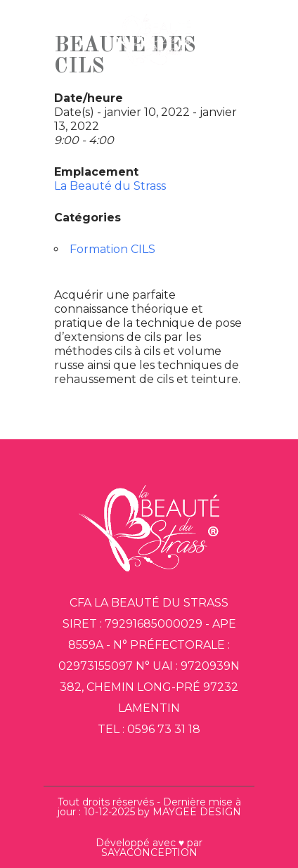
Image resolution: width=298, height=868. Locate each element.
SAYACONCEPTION (149, 853)
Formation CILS (112, 249)
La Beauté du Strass (110, 186)
